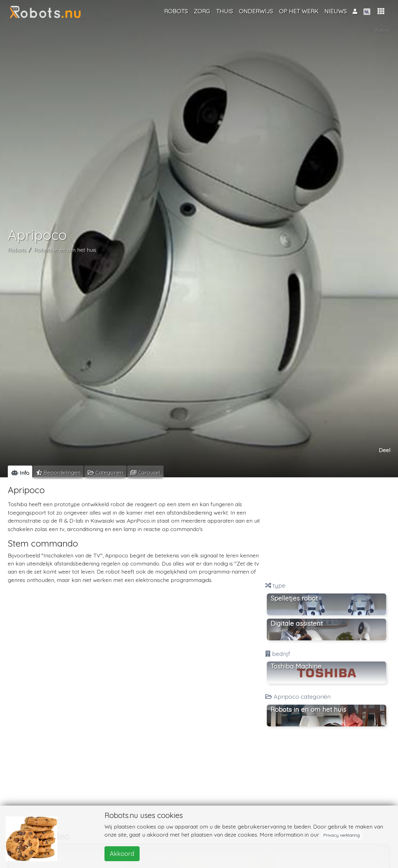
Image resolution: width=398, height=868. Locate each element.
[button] (381, 11)
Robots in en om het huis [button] (308, 709)
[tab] (20, 472)
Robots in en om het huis (65, 251)
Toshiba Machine (296, 666)
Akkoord (122, 854)
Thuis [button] (224, 11)
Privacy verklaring (342, 835)
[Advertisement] (326, 530)
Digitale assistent (297, 623)
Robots (17, 251)
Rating (382, 31)
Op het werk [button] (299, 11)
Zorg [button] (202, 11)
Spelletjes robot (294, 598)
